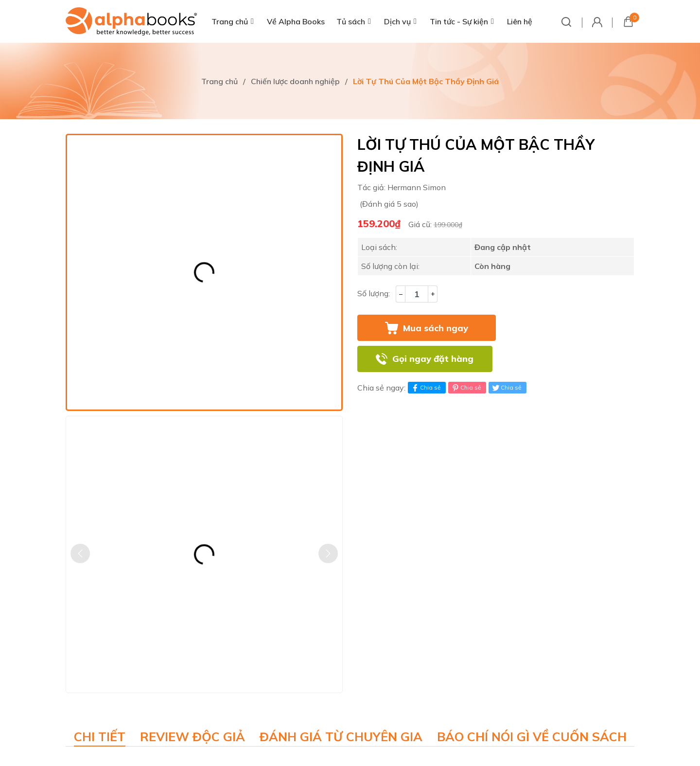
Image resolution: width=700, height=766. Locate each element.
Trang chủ (230, 21)
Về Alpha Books (296, 21)
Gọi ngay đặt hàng (433, 359)
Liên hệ (520, 21)
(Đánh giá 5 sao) (389, 204)
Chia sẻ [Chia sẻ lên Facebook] (426, 388)
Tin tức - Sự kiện (459, 21)
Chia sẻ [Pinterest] (466, 388)
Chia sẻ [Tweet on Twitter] (506, 388)
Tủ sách (351, 21)
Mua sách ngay (436, 328)
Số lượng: (374, 293)
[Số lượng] (417, 294)
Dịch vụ (397, 21)
